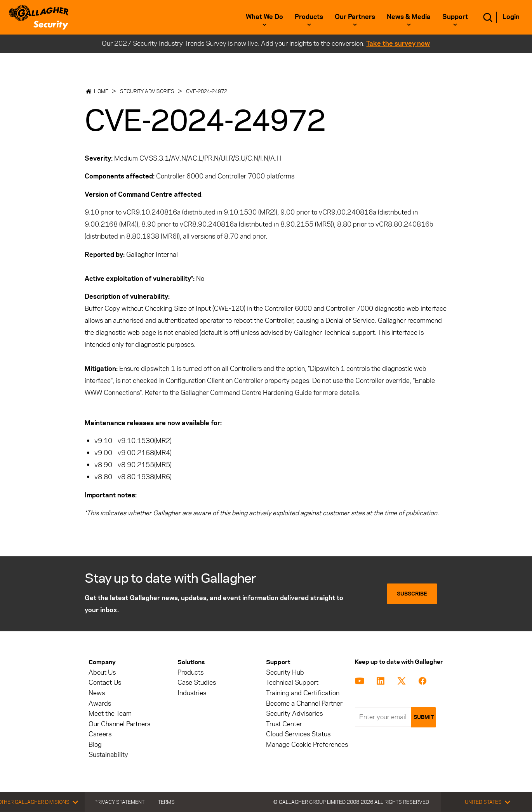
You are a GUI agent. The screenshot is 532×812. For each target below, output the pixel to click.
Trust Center (284, 724)
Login (511, 17)
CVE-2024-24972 (207, 91)
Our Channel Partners (119, 724)
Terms (166, 802)
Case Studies (197, 683)
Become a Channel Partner (304, 704)
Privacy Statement (119, 802)
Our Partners (355, 17)
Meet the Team (110, 714)
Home (101, 91)
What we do (264, 17)
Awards (100, 704)
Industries (192, 693)
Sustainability (108, 755)
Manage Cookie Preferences (307, 745)
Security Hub (285, 673)
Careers (100, 734)
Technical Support (292, 683)
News (97, 693)
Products (309, 17)
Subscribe (412, 594)
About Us (102, 673)
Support (455, 17)
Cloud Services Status (298, 734)
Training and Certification (303, 693)
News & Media (409, 17)
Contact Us (105, 683)
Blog (95, 745)
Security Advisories (147, 91)
